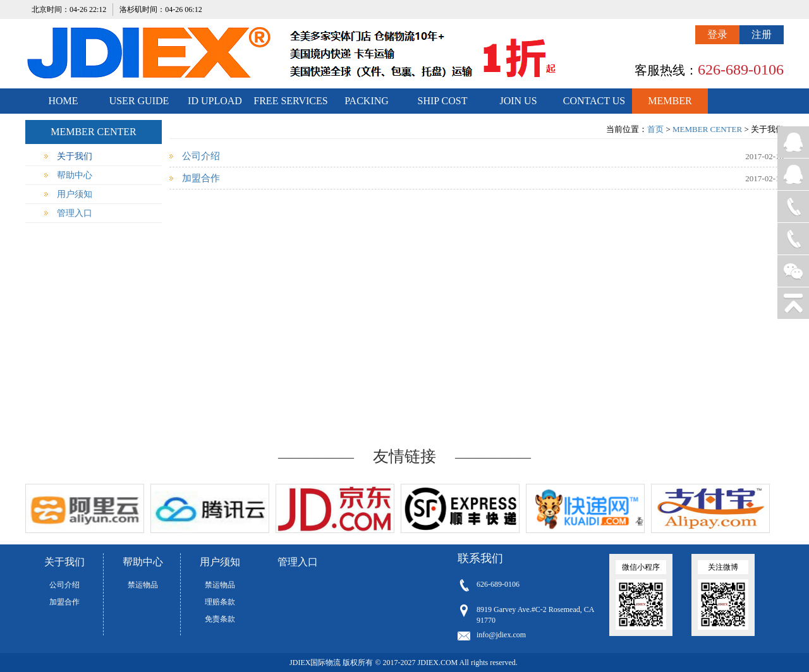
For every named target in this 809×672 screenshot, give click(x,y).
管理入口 (75, 213)
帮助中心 (75, 175)
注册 (762, 34)
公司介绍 (201, 156)
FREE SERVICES (290, 101)
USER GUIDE (139, 101)
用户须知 (75, 194)
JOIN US (518, 101)
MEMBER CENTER (670, 105)
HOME (63, 101)
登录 (717, 34)
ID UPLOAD (215, 101)
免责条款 (220, 619)
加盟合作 (201, 178)
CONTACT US (594, 101)
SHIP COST (443, 101)
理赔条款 (220, 602)
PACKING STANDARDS (367, 105)
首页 (655, 129)
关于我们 (75, 156)
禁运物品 (143, 585)
